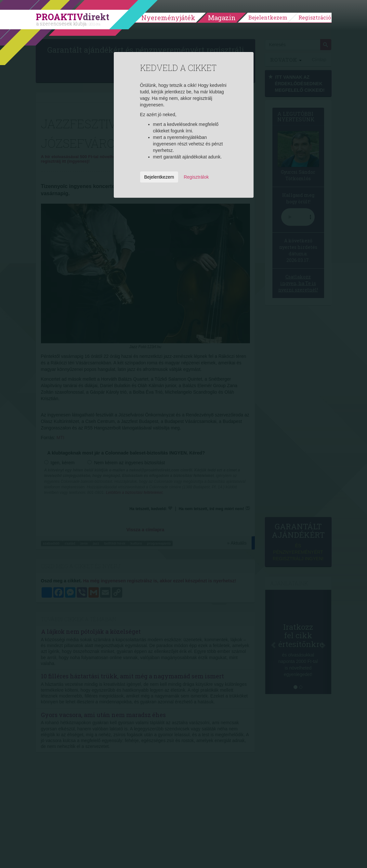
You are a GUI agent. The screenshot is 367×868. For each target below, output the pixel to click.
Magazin (222, 18)
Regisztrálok (196, 177)
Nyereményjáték (168, 18)
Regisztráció (315, 17)
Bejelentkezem (268, 17)
